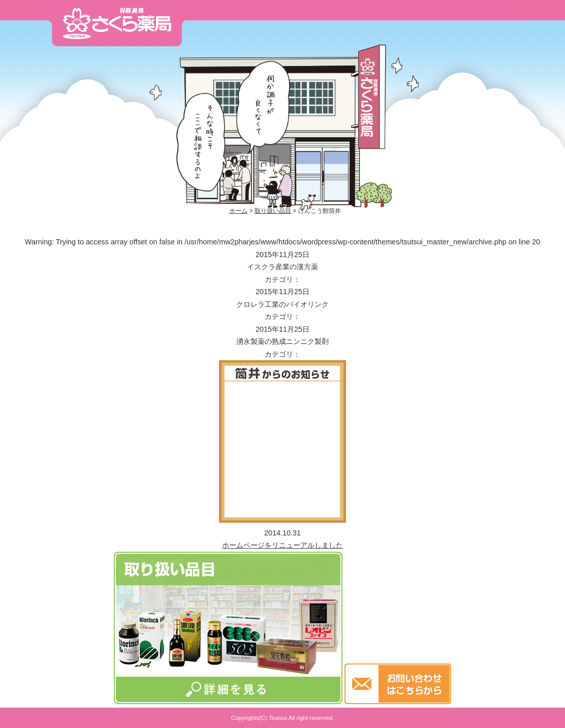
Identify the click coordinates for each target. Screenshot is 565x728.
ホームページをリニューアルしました (282, 545)
